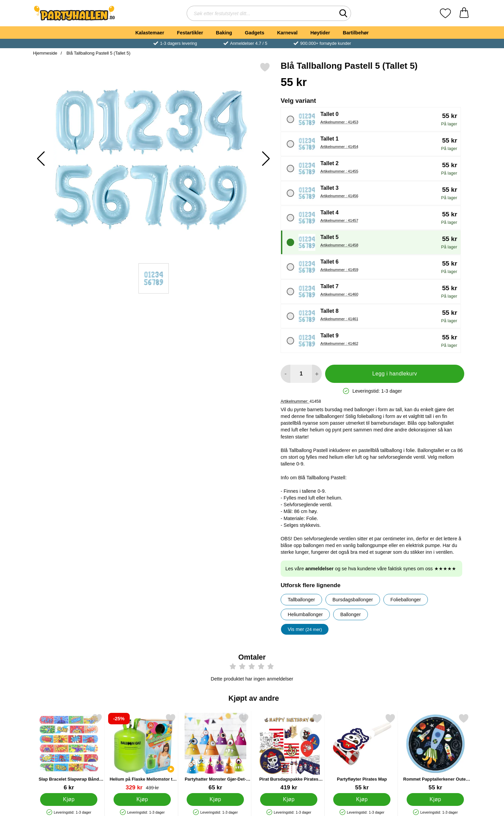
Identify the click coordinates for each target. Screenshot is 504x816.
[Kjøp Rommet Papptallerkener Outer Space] (435, 799)
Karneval (287, 33)
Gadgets (255, 33)
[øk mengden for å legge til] (317, 374)
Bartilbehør (356, 33)
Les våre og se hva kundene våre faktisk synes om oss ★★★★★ (371, 569)
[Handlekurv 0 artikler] (464, 13)
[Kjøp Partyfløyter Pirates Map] (362, 799)
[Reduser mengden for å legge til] (286, 374)
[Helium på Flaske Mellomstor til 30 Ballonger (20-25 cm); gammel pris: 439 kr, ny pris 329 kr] (142, 752)
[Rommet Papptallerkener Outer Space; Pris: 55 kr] (435, 752)
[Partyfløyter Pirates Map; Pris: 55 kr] (362, 752)
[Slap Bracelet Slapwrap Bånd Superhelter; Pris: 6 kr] (69, 752)
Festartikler (190, 33)
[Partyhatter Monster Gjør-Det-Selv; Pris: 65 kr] (215, 752)
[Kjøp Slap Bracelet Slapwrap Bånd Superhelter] (69, 799)
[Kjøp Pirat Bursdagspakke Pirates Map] (289, 799)
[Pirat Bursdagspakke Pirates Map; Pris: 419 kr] (289, 752)
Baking (224, 33)
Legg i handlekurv (395, 374)
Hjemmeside (45, 53)
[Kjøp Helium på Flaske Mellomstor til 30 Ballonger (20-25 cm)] (142, 799)
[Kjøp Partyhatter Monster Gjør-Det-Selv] (215, 799)
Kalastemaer (150, 33)
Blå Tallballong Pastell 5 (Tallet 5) (98, 53)
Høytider (320, 33)
